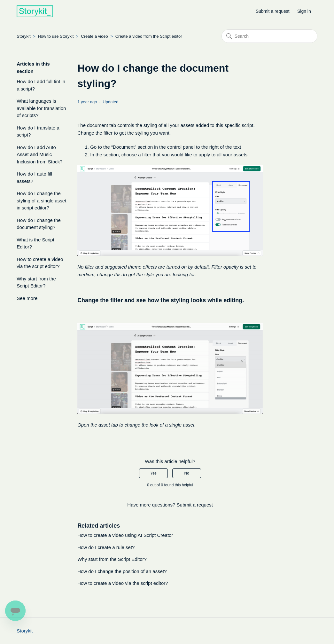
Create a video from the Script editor (149, 36)
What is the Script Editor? (35, 243)
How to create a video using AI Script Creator (125, 535)
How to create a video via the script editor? (40, 263)
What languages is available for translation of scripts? (41, 108)
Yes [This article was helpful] (153, 473)
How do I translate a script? (38, 131)
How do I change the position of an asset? (122, 571)
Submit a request (273, 11)
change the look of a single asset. (160, 425)
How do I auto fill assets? (34, 177)
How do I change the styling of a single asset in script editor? (41, 200)
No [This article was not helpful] (187, 473)
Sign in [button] (304, 11)
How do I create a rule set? (106, 547)
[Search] (269, 36)
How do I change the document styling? (39, 224)
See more (27, 298)
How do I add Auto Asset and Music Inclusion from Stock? (39, 154)
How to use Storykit (56, 36)
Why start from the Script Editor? (36, 282)
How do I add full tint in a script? (41, 85)
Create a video (95, 36)
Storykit (23, 36)
